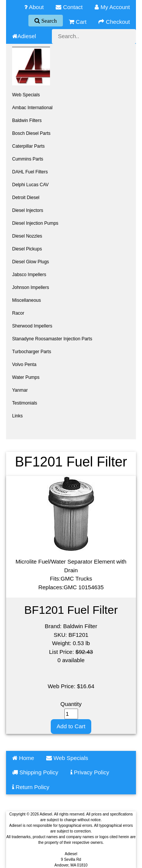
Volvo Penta (24, 364)
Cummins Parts (28, 159)
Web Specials (26, 95)
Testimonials (25, 403)
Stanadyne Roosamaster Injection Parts (52, 339)
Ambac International (32, 108)
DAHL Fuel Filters (30, 172)
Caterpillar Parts (28, 146)
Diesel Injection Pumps (35, 223)
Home (23, 758)
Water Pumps (26, 377)
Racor (18, 313)
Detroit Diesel (26, 198)
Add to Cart (71, 726)
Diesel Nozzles (27, 236)
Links (17, 416)
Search (48, 21)
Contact (69, 7)
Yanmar (20, 390)
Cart (78, 22)
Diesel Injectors (28, 210)
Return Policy (31, 787)
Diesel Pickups (27, 249)
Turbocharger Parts (32, 352)
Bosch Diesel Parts (31, 133)
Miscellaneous (27, 300)
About (34, 7)
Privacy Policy (90, 772)
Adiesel (24, 36)
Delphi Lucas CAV (30, 185)
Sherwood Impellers (32, 326)
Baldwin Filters (27, 120)
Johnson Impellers (30, 287)
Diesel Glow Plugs (30, 262)
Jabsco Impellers (29, 275)
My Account (112, 7)
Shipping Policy (35, 772)
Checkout (114, 22)
